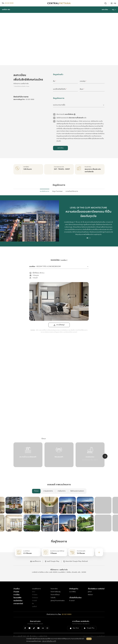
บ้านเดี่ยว (17, 589)
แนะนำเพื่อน (73, 592)
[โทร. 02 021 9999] (65, 614)
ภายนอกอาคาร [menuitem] (48, 491)
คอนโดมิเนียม (18, 601)
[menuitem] (44, 439)
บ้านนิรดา (35, 595)
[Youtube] (39, 628)
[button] (35, 561)
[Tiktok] (34, 628)
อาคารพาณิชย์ (18, 604)
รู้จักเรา (90, 592)
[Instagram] (30, 628)
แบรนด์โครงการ (36, 589)
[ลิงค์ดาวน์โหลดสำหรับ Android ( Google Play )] (89, 628)
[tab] (87, 238)
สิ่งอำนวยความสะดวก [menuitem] (77, 491)
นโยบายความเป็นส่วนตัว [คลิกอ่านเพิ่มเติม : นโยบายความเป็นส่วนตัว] (76, 118)
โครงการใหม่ (54, 589)
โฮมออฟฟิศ (17, 598)
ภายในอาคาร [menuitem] (62, 491)
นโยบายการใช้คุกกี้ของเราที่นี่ (49, 641)
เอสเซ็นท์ (34, 607)
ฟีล (33, 604)
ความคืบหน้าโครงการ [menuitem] (72, 191)
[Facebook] (25, 628)
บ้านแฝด (16, 592)
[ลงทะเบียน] (60, 148)
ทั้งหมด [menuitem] (36, 491)
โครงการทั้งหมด (55, 595)
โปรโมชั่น (53, 598)
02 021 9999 (9, 3)
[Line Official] (43, 628)
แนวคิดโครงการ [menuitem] (45, 191)
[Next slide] (105, 456)
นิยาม (34, 592)
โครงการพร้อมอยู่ (56, 592)
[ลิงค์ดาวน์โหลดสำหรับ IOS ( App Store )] (74, 628)
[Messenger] (47, 628)
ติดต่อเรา (90, 595)
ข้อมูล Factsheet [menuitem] (57, 191)
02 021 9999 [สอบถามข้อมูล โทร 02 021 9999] (30, 99)
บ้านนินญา (35, 598)
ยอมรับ (89, 639)
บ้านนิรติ (34, 601)
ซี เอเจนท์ (72, 601)
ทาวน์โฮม (17, 595)
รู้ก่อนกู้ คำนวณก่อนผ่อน (58, 601)
